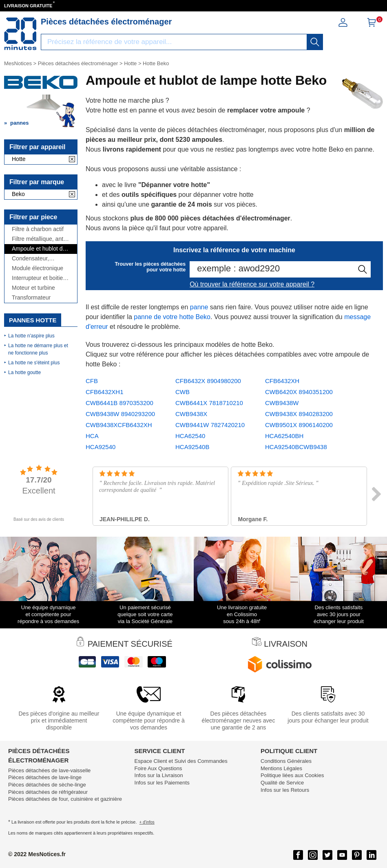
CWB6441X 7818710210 (209, 403)
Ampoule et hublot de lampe (39, 249)
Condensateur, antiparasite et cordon (39, 259)
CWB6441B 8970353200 (119, 403)
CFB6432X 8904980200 (208, 381)
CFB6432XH (282, 381)
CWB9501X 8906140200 (299, 425)
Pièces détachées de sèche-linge (47, 785)
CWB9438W (282, 403)
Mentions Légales (281, 768)
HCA (92, 436)
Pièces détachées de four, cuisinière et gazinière (65, 799)
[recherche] (315, 42)
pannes (20, 123)
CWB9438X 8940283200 (299, 414)
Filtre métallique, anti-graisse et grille (39, 239)
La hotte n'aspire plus (31, 336)
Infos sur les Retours (285, 790)
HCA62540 (190, 436)
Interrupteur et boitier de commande (38, 278)
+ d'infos (147, 822)
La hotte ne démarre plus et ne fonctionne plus (38, 349)
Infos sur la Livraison (159, 775)
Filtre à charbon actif (38, 229)
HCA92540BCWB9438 (296, 447)
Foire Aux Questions (158, 768)
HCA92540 (101, 447)
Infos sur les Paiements (162, 783)
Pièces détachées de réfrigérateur (48, 792)
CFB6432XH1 (105, 392)
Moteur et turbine (33, 288)
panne (199, 307)
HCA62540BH (284, 436)
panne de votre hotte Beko (172, 317)
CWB (182, 392)
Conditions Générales (286, 761)
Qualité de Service (282, 783)
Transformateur (31, 298)
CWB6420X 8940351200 (299, 392)
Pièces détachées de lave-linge (45, 777)
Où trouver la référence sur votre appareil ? (252, 284)
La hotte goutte (24, 372)
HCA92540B (192, 447)
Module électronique (38, 268)
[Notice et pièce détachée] (20, 34)
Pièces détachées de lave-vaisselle (49, 770)
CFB (92, 381)
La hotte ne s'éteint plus (34, 363)
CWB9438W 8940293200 (120, 414)
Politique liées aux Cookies (292, 775)
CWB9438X (191, 414)
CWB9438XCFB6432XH (119, 425)
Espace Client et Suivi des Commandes (181, 761)
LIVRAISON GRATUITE (28, 6)
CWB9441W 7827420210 (210, 425)
